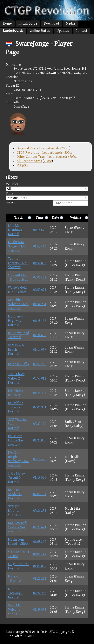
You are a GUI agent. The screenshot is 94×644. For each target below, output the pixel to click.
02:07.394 (40, 407)
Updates (63, 31)
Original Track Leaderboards (38, 148)
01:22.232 (40, 579)
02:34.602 (40, 335)
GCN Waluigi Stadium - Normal (17, 424)
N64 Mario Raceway (16, 393)
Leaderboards (13, 31)
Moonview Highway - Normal (16, 321)
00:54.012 (40, 378)
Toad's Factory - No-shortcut (18, 263)
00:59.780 (40, 364)
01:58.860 (40, 542)
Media (70, 24)
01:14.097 (40, 350)
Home (7, 24)
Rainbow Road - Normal (19, 335)
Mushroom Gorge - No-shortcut (16, 246)
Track (19, 218)
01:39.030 (40, 440)
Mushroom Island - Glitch (18, 542)
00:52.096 (40, 290)
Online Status (40, 31)
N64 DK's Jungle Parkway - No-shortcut (19, 459)
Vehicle (75, 218)
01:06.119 (40, 554)
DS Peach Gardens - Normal (15, 494)
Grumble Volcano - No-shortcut (18, 304)
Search (47, 203)
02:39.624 (40, 527)
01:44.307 (40, 393)
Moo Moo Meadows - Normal (16, 230)
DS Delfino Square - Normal (16, 407)
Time (40, 218)
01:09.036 (40, 566)
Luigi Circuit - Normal (18, 566)
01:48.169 (40, 321)
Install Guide (28, 24)
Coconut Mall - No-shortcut (18, 277)
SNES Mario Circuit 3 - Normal (16, 478)
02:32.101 (40, 424)
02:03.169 (40, 494)
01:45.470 (40, 246)
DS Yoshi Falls (18, 364)
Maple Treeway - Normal (15, 593)
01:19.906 (40, 478)
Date (55, 218)
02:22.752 (40, 593)
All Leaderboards (29, 161)
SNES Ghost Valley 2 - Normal (16, 378)
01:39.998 (40, 610)
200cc (65, 148)
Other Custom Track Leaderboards (42, 157)
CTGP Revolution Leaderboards (40, 153)
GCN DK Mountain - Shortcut (16, 511)
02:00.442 (40, 277)
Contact (81, 31)
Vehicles (47, 187)
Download (51, 24)
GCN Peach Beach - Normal (16, 349)
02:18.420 (40, 459)
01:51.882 (40, 263)
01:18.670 (40, 230)
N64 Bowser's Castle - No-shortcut (18, 527)
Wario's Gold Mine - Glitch (17, 290)
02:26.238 (40, 511)
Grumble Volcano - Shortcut (15, 609)
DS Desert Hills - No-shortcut (15, 440)
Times (47, 196)
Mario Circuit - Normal (18, 579)
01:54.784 (40, 304)
